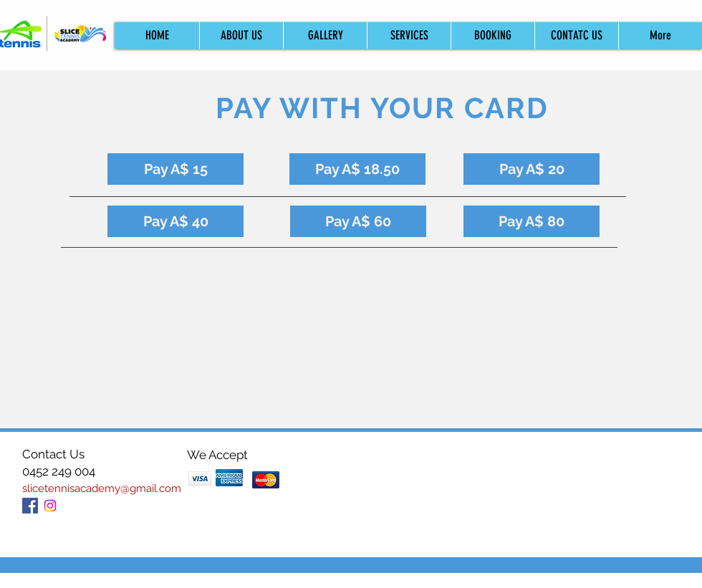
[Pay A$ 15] (175, 169)
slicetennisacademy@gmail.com (102, 488)
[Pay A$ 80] (532, 221)
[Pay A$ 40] (175, 221)
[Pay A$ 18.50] (357, 169)
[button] (492, 35)
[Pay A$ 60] (358, 221)
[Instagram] (50, 506)
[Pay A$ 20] (532, 169)
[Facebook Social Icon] (30, 506)
